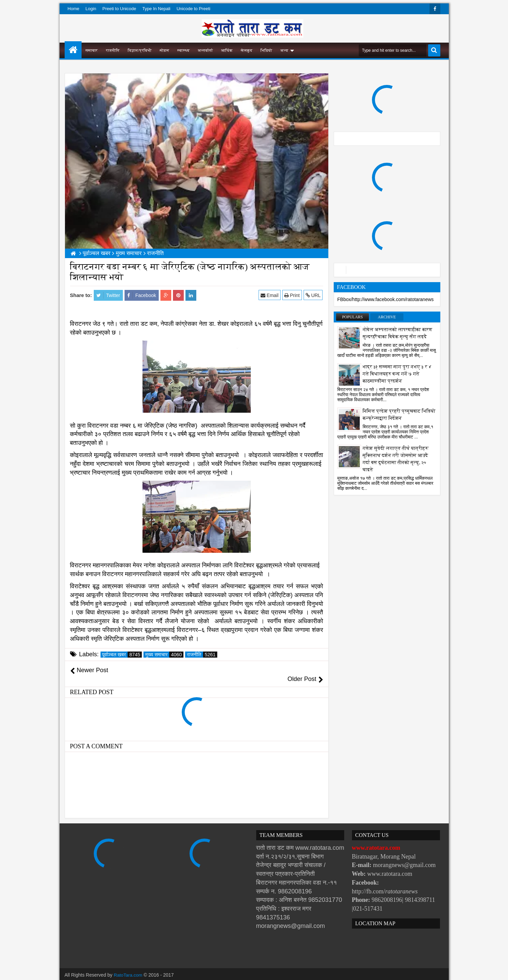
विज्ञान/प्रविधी (140, 50)
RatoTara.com (128, 966)
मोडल (164, 50)
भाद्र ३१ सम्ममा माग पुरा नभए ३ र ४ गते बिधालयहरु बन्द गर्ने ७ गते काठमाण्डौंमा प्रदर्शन (397, 374)
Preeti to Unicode (119, 9)
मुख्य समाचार (164, 655)
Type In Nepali (156, 9)
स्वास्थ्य (183, 50)
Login (91, 9)
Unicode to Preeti (194, 9)
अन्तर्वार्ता (205, 50)
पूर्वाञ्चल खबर (122, 655)
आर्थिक (227, 50)
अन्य (284, 50)
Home (74, 9)
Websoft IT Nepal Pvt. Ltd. (122, 973)
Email (270, 295)
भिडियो (267, 50)
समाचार (92, 50)
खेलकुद (247, 50)
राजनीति (113, 50)
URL (314, 295)
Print (292, 295)
